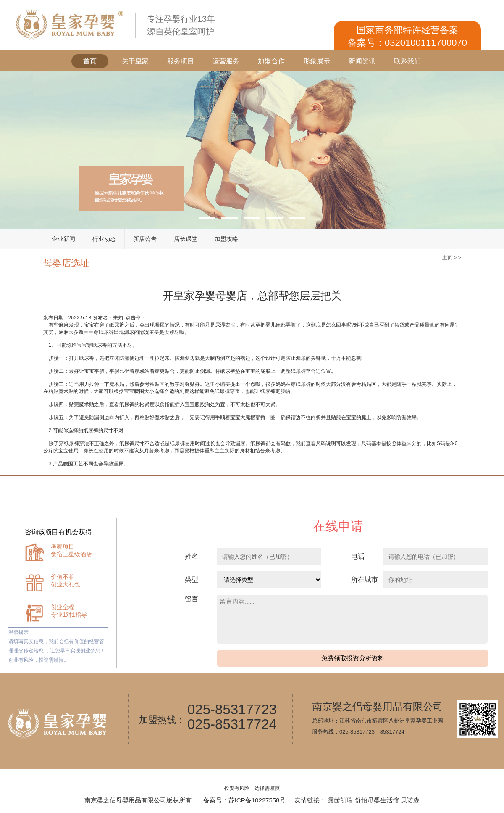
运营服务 (226, 61)
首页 (90, 61)
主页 (447, 258)
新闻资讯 (362, 61)
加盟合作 (271, 61)
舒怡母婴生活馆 (377, 800)
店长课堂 (186, 239)
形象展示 (317, 61)
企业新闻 (63, 239)
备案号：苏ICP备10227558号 (245, 800)
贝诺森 (410, 800)
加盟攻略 (226, 239)
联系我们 (407, 61)
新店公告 (145, 239)
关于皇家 (135, 61)
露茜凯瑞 (340, 800)
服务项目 (181, 61)
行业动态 (104, 239)
